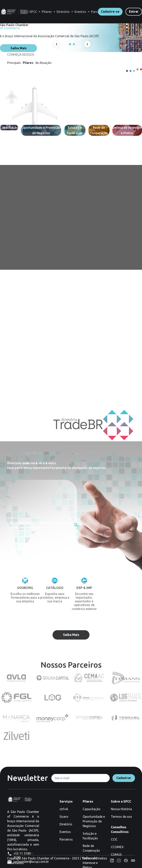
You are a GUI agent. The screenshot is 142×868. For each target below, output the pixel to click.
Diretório (66, 824)
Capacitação (92, 809)
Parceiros (66, 839)
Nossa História (121, 809)
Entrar (134, 11)
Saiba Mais (19, 48)
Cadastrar (124, 778)
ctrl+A (64, 809)
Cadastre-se (110, 11)
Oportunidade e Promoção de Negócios (94, 821)
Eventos (65, 832)
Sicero (64, 817)
